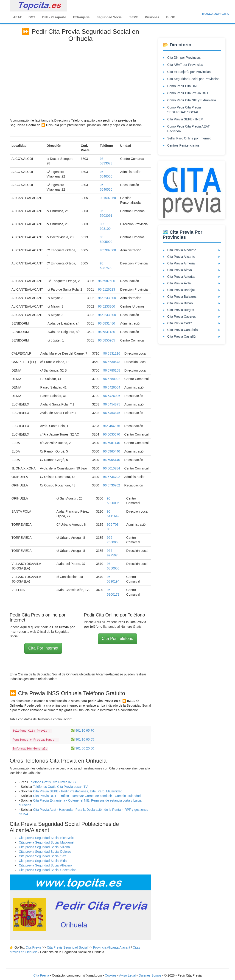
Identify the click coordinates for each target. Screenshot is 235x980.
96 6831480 (106, 323)
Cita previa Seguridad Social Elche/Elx (46, 838)
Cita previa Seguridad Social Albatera (45, 865)
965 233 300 (107, 298)
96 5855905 (106, 340)
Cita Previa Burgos (181, 310)
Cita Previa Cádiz (180, 323)
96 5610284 (112, 468)
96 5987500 (106, 281)
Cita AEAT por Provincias (185, 65)
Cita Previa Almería (181, 263)
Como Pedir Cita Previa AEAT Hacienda (189, 129)
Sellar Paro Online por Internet (189, 138)
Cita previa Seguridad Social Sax (42, 856)
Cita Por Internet (43, 648)
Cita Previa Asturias (181, 277)
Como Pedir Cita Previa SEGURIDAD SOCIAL (184, 110)
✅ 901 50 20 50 (83, 748)
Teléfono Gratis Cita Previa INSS (52, 782)
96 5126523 (106, 289)
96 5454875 (112, 404)
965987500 (108, 250)
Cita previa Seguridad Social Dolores (45, 852)
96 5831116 (112, 353)
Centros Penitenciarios (183, 145)
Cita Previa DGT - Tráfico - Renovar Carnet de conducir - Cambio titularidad (87, 796)
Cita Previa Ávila (179, 283)
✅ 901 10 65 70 (83, 730)
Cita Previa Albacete (182, 250)
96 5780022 (112, 379)
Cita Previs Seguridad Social (68, 947)
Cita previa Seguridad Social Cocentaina (48, 870)
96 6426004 (112, 387)
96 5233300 (106, 306)
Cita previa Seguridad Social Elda (43, 861)
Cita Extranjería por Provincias (189, 72)
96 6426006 (112, 396)
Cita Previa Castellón (182, 336)
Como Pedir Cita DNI (182, 86)
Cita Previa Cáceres (182, 316)
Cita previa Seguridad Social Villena (44, 847)
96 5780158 (112, 370)
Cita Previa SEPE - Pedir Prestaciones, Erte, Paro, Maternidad (78, 791)
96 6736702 (112, 477)
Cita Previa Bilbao (180, 303)
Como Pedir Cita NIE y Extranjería (192, 100)
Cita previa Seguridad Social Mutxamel (46, 842)
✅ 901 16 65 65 (83, 739)
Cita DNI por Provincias (184, 58)
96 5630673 (112, 362)
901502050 (108, 198)
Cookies (111, 975)
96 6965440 (112, 451)
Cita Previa (34, 947)
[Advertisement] (80, 79)
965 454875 (112, 426)
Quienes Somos (151, 975)
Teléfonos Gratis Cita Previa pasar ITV (60, 787)
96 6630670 (112, 434)
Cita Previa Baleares (182, 297)
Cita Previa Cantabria (183, 330)
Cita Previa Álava (180, 270)
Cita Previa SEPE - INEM (185, 119)
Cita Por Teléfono (117, 639)
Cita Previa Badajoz (181, 290)
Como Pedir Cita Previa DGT (188, 93)
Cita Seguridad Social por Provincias (193, 79)
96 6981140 (112, 443)
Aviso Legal (127, 975)
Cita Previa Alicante (181, 257)
